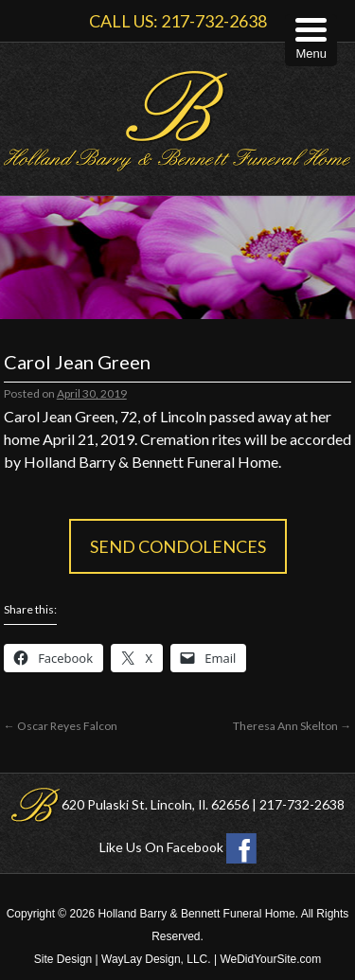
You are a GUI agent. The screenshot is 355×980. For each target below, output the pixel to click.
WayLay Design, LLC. (156, 959)
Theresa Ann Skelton (292, 726)
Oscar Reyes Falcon (61, 726)
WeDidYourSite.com (270, 959)
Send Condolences (178, 546)
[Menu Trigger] (311, 40)
